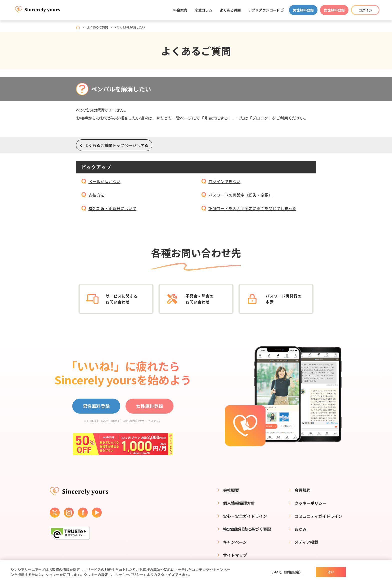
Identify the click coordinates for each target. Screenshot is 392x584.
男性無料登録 (303, 10)
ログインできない (224, 181)
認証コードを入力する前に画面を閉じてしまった (252, 208)
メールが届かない (104, 181)
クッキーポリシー (310, 503)
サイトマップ (235, 555)
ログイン (365, 10)
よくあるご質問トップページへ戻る (116, 145)
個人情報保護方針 (239, 503)
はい (331, 572)
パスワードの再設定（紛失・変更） (240, 195)
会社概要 (231, 490)
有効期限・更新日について (112, 208)
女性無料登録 (334, 10)
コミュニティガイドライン (318, 516)
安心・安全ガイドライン (245, 516)
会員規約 (302, 490)
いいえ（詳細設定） (287, 572)
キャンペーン (235, 542)
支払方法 (96, 195)
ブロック (260, 118)
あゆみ (300, 529)
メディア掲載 (306, 542)
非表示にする (216, 118)
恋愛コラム (203, 10)
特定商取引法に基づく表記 (247, 529)
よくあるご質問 (97, 27)
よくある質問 (230, 10)
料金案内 (180, 10)
